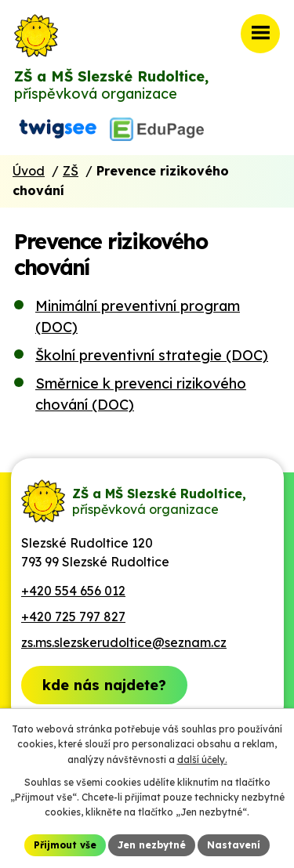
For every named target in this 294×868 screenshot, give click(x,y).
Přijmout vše (65, 845)
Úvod (29, 171)
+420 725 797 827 (73, 617)
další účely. (202, 759)
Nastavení (234, 845)
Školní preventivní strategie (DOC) (152, 355)
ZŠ (71, 171)
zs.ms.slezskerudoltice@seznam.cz (124, 642)
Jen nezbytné (152, 845)
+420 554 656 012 (73, 591)
